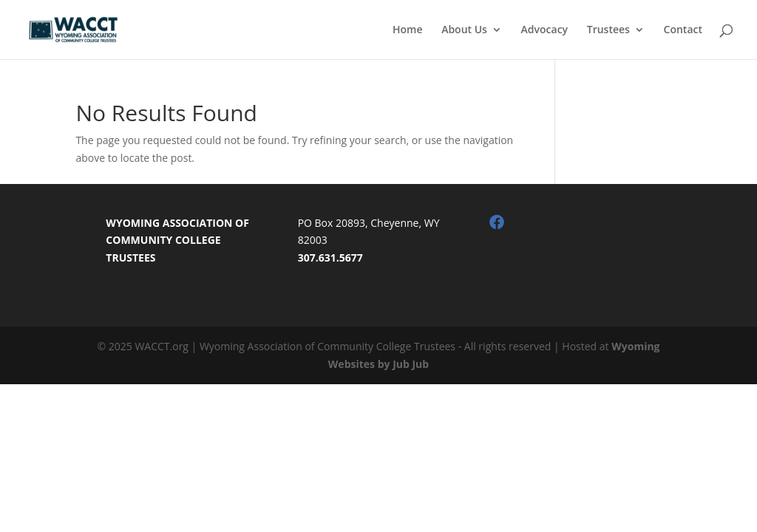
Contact (683, 30)
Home (408, 30)
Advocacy (545, 30)
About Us (464, 30)
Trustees (608, 30)
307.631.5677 (330, 258)
